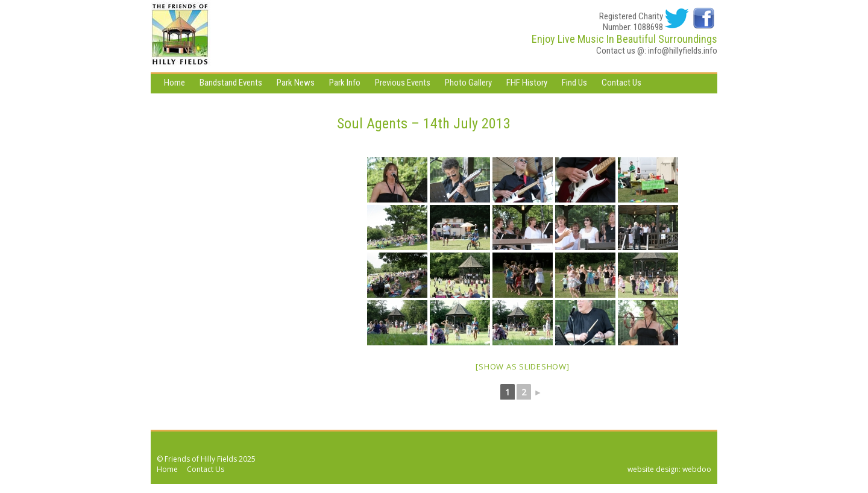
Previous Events (403, 83)
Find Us (574, 83)
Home (175, 83)
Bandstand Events (231, 83)
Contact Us (621, 83)
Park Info (345, 83)
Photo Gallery (468, 83)
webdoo (697, 469)
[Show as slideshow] (522, 366)
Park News (296, 83)
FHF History (527, 83)
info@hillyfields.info (683, 51)
